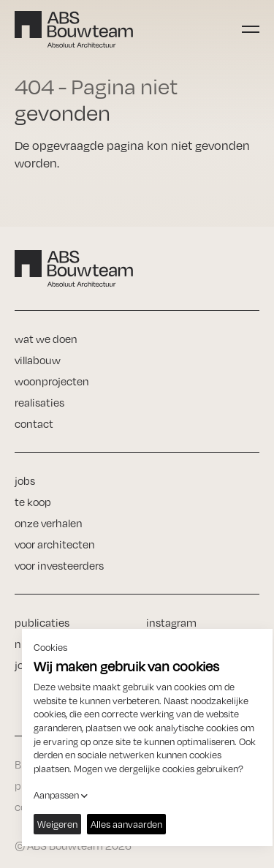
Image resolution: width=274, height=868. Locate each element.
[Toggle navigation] (251, 29)
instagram (171, 623)
